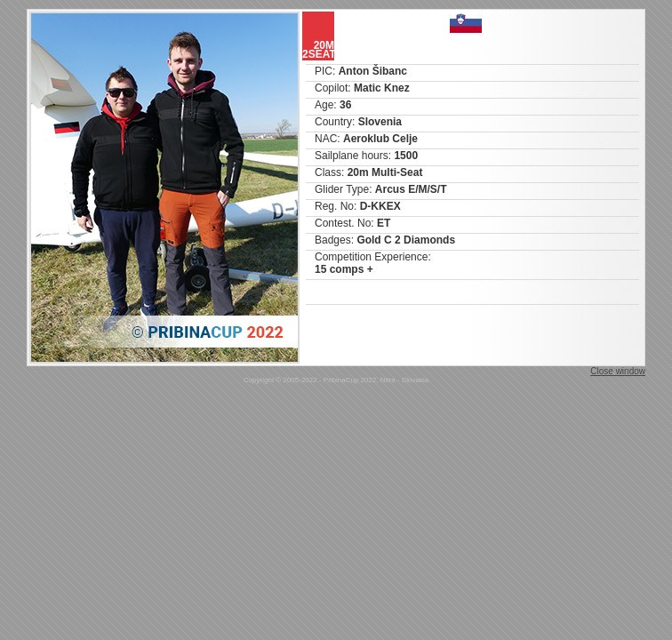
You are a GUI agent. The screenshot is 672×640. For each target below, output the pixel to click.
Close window (618, 371)
